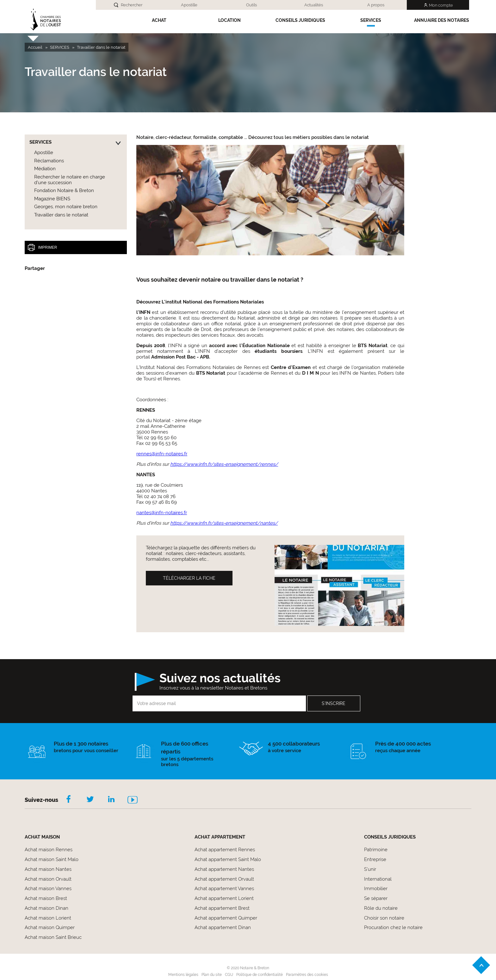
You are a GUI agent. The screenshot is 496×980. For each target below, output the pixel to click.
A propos (376, 5)
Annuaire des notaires (442, 20)
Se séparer (376, 898)
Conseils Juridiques (300, 20)
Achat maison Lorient (48, 918)
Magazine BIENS (52, 199)
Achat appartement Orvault (224, 879)
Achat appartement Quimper (226, 918)
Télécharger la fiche (189, 578)
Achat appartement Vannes (224, 889)
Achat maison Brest (46, 898)
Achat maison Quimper (50, 927)
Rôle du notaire (381, 908)
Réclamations (49, 161)
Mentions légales (183, 975)
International (378, 879)
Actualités (314, 5)
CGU (229, 975)
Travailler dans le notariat (61, 215)
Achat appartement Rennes (225, 850)
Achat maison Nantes (48, 869)
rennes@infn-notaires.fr (162, 454)
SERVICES (371, 20)
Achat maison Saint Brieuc (53, 937)
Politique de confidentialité (260, 975)
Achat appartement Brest (222, 908)
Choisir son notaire (384, 918)
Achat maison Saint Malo (52, 859)
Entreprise (375, 859)
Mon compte (441, 5)
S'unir (370, 869)
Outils (251, 5)
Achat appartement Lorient (224, 898)
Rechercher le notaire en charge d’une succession (70, 180)
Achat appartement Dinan (223, 927)
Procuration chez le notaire (393, 927)
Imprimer (42, 247)
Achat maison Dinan (46, 908)
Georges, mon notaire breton (66, 207)
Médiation (45, 169)
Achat (159, 20)
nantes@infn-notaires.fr (162, 513)
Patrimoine (376, 850)
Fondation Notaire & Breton (64, 190)
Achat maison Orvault (48, 879)
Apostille (189, 5)
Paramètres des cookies (307, 975)
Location (229, 20)
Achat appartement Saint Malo (228, 859)
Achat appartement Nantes (224, 869)
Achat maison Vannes (48, 889)
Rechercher (132, 5)
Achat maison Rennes (49, 850)
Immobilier (376, 889)
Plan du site (212, 975)
